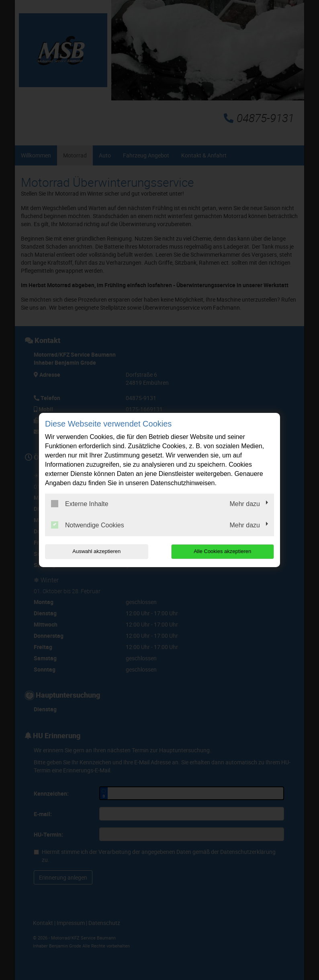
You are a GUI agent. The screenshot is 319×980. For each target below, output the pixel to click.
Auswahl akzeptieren (96, 551)
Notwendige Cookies (88, 525)
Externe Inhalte (80, 504)
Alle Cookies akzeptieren (222, 551)
